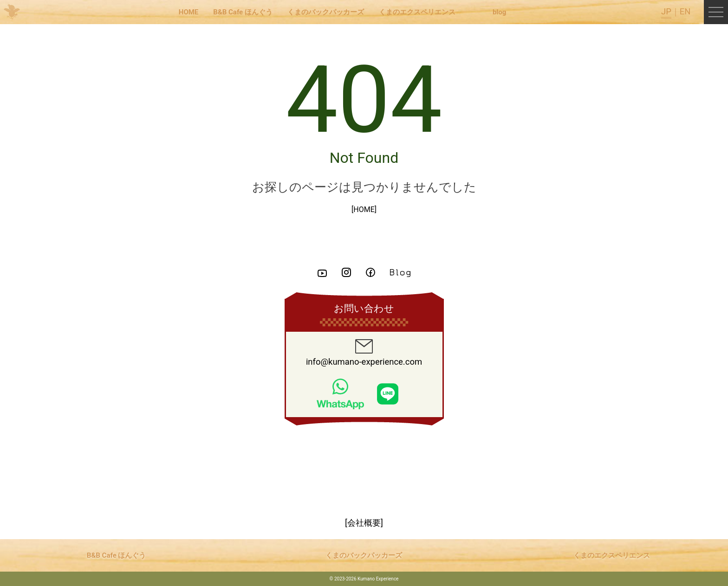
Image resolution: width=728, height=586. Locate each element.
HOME (189, 12)
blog (499, 12)
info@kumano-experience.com (364, 353)
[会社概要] (364, 523)
